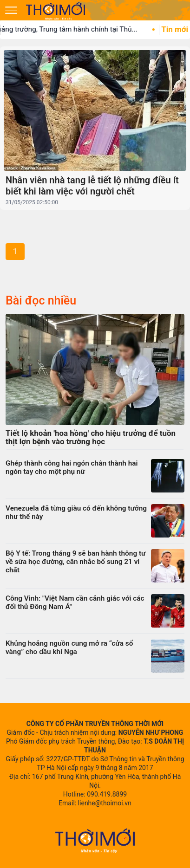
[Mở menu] (11, 10)
